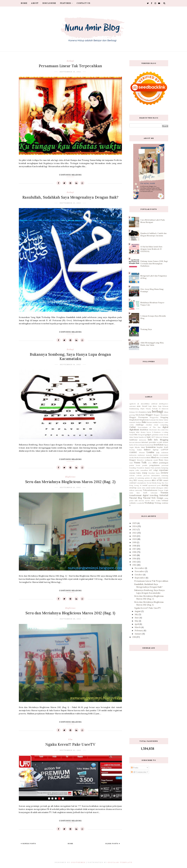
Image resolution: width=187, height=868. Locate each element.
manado (149, 455)
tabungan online (162, 488)
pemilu (145, 465)
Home (24, 3)
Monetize (141, 460)
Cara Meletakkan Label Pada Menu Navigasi (153, 221)
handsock (142, 437)
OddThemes (78, 862)
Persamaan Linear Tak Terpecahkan (70, 66)
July (137, 614)
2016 (135, 552)
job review (164, 442)
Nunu (161, 460)
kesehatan (159, 445)
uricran (141, 501)
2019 (135, 542)
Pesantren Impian (143, 468)
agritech (132, 404)
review (164, 473)
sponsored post (154, 485)
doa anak (161, 430)
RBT (151, 470)
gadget (148, 435)
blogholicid (134, 420)
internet (138, 442)
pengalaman (154, 465)
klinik (143, 447)
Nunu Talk (140, 462)
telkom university (136, 490)
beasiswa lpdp (145, 412)
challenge (140, 425)
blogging (164, 417)
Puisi (152, 468)
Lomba (150, 452)
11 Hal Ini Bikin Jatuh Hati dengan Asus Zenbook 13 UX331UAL (151, 249)
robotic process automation (148, 475)
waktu (158, 501)
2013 (135, 562)
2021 (135, 536)
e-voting (165, 432)
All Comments (139, 772)
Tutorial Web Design (153, 498)
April (137, 624)
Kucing (132, 450)
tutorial (164, 495)
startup (165, 485)
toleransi (154, 493)
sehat (160, 478)
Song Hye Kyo (163, 483)
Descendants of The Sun (149, 427)
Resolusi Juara (154, 473)
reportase (164, 470)
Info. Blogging (161, 440)
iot (158, 442)
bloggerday (154, 417)
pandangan (164, 463)
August (138, 611)
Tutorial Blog (136, 498)
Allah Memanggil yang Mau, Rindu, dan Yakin (152, 344)
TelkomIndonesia (150, 490)
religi (156, 470)
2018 (135, 546)
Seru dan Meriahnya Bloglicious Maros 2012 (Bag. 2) (70, 482)
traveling (154, 495)
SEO (135, 480)
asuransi (132, 406)
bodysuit (152, 420)
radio (137, 470)
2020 (135, 539)
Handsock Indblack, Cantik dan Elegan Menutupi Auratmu (153, 234)
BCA (137, 412)
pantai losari (135, 465)
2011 (134, 637)
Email (131, 435)
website (133, 503)
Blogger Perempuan (139, 417)
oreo (150, 463)
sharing (141, 480)
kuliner (147, 450)
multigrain (149, 460)
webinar (165, 500)
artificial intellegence (160, 404)
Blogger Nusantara (161, 415)
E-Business (156, 432)
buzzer (161, 422)
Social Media (152, 483)
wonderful (140, 503)
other (155, 463)
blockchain (140, 415)
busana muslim (152, 422)
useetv (147, 501)
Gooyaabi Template (120, 862)
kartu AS (132, 445)
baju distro (153, 406)
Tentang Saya (146, 329)
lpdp (158, 452)
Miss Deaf (160, 458)
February (139, 630)
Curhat (133, 427)
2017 (135, 549)
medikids (147, 458)
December (140, 568)
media (132, 458)
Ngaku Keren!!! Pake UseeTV (70, 744)
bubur (161, 420)
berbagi (70, 61)
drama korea (146, 432)
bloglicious (70, 477)
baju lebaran (163, 406)
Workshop (149, 503)
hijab (149, 437)
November (140, 571)
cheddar (149, 425)
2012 (135, 565)
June (137, 618)
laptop (156, 450)
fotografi (141, 435)
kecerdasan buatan (143, 445)
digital (165, 427)
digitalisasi (134, 430)
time (138, 493)
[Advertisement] (149, 693)
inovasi (132, 442)
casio (166, 422)
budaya (139, 422)
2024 (135, 526)
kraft (166, 447)
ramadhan (144, 470)
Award (145, 406)
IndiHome (133, 440)
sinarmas (148, 480)
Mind (153, 457)
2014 (135, 559)
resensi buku (135, 473)
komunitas (151, 447)
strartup (133, 488)
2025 (135, 523)
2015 (135, 555)
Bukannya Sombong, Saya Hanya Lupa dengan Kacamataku (70, 357)
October (139, 575)
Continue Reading (70, 175)
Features (66, 3)
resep (145, 473)
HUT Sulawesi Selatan (160, 437)
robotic (132, 475)
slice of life (157, 480)
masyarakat (164, 455)
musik (156, 460)
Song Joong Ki (135, 485)
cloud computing (161, 425)
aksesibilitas (145, 404)
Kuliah (139, 450)
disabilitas (144, 430)
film (70, 739)
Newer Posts (29, 844)
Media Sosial (139, 458)
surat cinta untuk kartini (146, 488)
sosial (145, 485)
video (153, 501)
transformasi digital (139, 495)
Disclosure (49, 3)
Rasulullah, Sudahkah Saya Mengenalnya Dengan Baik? (70, 197)
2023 (135, 530)
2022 (135, 533)
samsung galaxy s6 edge (147, 478)
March (138, 627)
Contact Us (83, 3)
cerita (131, 425)
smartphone (142, 483)
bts (157, 420)
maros (156, 455)
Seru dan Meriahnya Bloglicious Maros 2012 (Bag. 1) (70, 613)
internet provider (149, 442)
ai (138, 404)
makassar (141, 455)
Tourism (164, 493)
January (138, 634)
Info (150, 440)
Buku (144, 422)
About (35, 3)
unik (136, 501)
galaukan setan (157, 435)
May (137, 621)
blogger (149, 415)
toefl (145, 493)
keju (152, 445)
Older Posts (112, 844)
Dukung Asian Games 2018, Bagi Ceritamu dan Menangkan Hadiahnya (154, 264)
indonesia (143, 440)
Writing (158, 503)
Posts (135, 768)
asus (139, 406)
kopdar (160, 447)
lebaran (142, 452)
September (140, 578)
